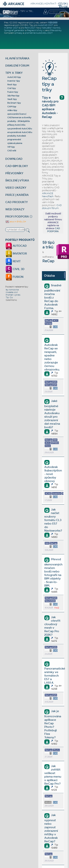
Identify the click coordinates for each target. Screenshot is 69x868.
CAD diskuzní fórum (52, 207)
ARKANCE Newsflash (48, 195)
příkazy (19, 33)
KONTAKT (50, 4)
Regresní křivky (35, 30)
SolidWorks (11, 300)
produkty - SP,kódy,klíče (19, 121)
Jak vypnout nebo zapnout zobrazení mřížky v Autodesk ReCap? (51, 828)
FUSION (14, 277)
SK (65, 4)
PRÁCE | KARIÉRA (17, 195)
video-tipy (12, 110)
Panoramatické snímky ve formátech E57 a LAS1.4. (55, 676)
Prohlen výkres (13, 295)
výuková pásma (15, 143)
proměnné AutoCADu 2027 (39, 33)
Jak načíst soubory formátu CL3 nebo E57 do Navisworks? (53, 520)
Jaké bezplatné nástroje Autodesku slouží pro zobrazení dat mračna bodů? (52, 414)
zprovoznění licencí (17, 114)
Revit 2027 (30, 28)
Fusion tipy (13, 92)
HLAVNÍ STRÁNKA (17, 58)
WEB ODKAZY (15, 209)
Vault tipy (12, 99)
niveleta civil (12, 292)
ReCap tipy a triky (49, 78)
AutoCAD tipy (14, 77)
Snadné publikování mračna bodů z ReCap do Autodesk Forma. (53, 297)
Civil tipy (12, 88)
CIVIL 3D (15, 269)
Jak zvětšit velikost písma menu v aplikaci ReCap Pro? (53, 775)
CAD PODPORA (54, 230)
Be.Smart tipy (14, 103)
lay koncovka (12, 290)
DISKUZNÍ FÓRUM (17, 66)
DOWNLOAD (14, 159)
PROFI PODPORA (17, 216)
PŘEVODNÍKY (14, 173)
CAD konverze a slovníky (19, 117)
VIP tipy (11, 147)
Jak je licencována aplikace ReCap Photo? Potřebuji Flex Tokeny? (53, 724)
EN (61, 7)
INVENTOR (16, 253)
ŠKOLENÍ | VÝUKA (17, 180)
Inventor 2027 (11, 28)
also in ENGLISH (16, 222)
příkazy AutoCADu (16, 125)
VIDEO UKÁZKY (16, 188)
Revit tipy (12, 85)
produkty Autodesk (17, 136)
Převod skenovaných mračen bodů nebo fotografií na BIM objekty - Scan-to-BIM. (53, 572)
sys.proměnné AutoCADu (20, 129)
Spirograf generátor (14, 30)
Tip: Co (9, 297)
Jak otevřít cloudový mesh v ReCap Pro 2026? (52, 626)
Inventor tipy (14, 81)
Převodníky (56, 30)
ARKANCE (37, 4)
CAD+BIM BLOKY (17, 166)
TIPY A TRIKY (14, 73)
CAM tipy (12, 107)
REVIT (13, 261)
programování (14, 139)
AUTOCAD (16, 246)
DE (66, 7)
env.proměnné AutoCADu (20, 132)
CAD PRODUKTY (17, 202)
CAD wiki (12, 151)
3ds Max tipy (13, 96)
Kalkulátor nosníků (51, 28)
